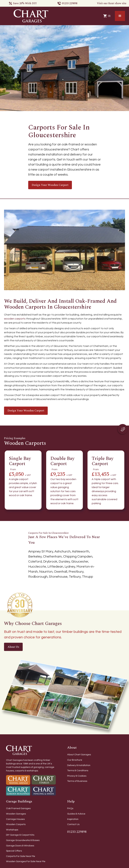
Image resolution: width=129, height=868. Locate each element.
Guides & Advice (76, 814)
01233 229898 (70, 3)
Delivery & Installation (79, 765)
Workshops (12, 830)
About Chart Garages (79, 755)
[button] (120, 16)
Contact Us (73, 824)
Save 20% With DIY (25, 3)
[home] (31, 16)
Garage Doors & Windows (20, 846)
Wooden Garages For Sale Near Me (26, 861)
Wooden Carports (16, 824)
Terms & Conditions (78, 770)
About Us (13, 647)
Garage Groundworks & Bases (23, 840)
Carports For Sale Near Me (21, 856)
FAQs (70, 808)
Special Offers (14, 851)
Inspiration (73, 819)
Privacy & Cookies (77, 776)
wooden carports (15, 319)
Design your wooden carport (50, 185)
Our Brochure (75, 760)
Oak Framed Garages (18, 808)
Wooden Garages (16, 814)
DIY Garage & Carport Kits (20, 835)
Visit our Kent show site (112, 3)
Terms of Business (77, 781)
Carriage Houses (15, 819)
